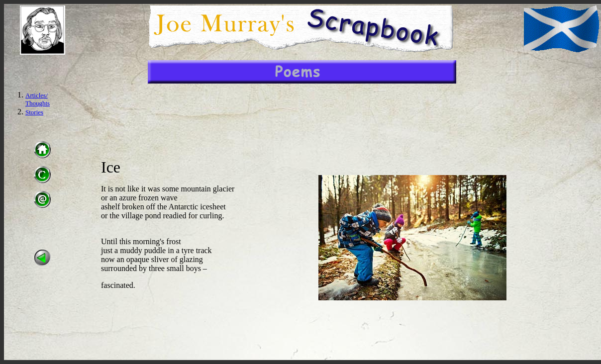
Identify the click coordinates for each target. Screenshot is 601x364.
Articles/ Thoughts (38, 99)
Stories (34, 112)
